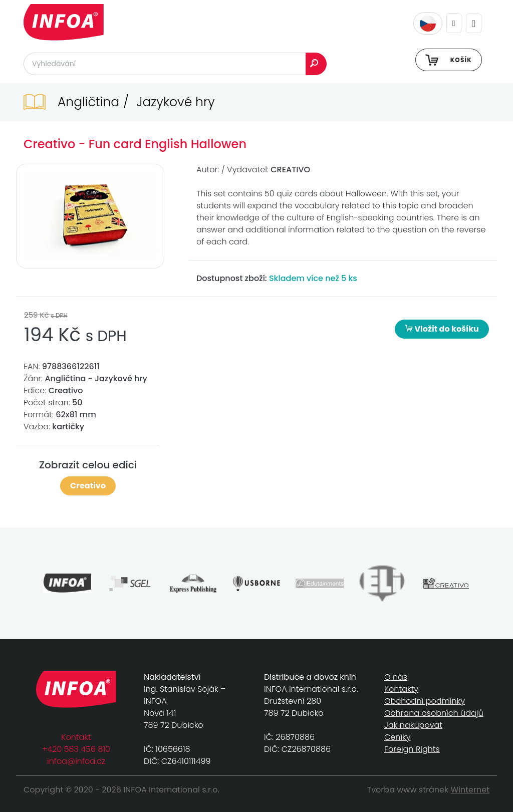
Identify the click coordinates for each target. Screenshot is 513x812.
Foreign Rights (412, 749)
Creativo (88, 486)
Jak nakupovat (413, 725)
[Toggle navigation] (474, 23)
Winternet (470, 790)
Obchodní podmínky (425, 701)
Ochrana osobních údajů (434, 713)
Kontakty (401, 689)
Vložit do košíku (442, 329)
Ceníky (397, 737)
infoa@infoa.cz (76, 761)
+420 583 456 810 (76, 749)
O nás (396, 677)
